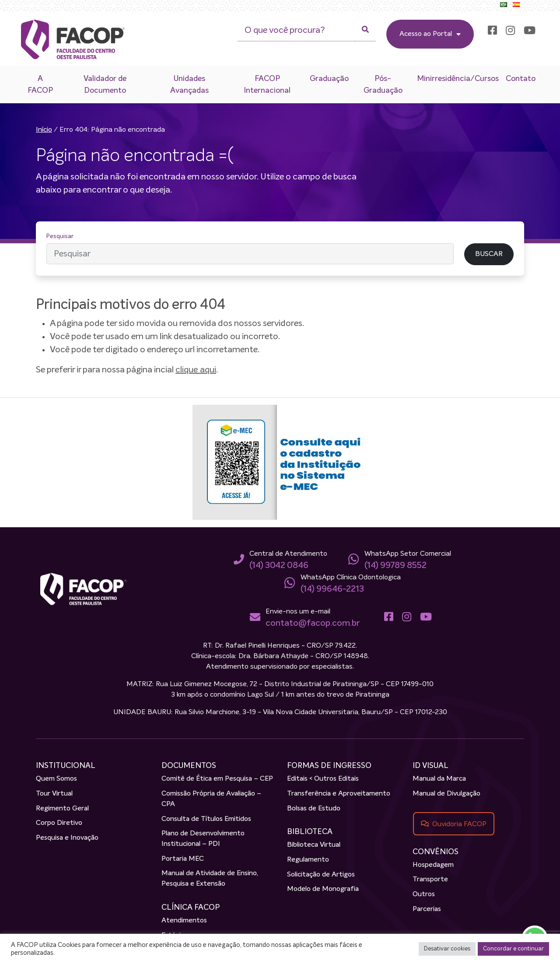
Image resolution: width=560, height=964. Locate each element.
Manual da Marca (439, 779)
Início (44, 130)
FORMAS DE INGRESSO (329, 766)
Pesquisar (60, 236)
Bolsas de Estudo (314, 809)
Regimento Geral (62, 809)
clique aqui (196, 370)
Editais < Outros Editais (323, 779)
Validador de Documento (105, 84)
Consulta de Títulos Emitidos (206, 819)
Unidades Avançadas (189, 84)
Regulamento (308, 860)
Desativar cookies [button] (447, 949)
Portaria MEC (183, 859)
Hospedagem (433, 865)
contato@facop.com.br (313, 623)
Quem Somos (56, 779)
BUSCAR (489, 254)
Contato (521, 79)
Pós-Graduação (383, 84)
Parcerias (427, 909)
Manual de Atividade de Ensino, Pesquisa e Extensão (210, 879)
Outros (424, 894)
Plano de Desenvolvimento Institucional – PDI (203, 839)
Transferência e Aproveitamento (339, 794)
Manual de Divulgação (446, 794)
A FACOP (40, 84)
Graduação (329, 79)
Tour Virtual (54, 794)
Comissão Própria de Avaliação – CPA (211, 799)
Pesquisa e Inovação (67, 838)
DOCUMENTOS (189, 766)
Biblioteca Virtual (314, 845)
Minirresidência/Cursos (458, 79)
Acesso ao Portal (430, 34)
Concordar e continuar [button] (513, 949)
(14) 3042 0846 (279, 565)
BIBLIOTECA (310, 832)
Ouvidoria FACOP (459, 824)
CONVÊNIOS (436, 852)
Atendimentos (184, 921)
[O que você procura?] (296, 31)
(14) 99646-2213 (332, 589)
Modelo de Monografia (323, 889)
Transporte (430, 880)
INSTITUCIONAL (66, 766)
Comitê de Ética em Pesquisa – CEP (217, 779)
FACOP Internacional (267, 84)
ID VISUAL (430, 766)
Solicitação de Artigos (321, 875)
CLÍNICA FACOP (191, 908)
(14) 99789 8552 (395, 565)
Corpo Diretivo (59, 823)
